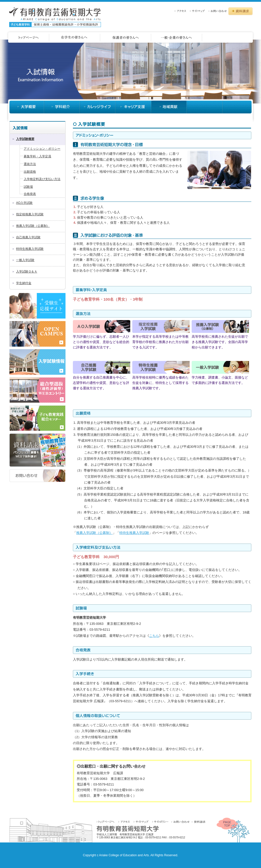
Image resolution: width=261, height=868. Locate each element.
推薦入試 (220, 326)
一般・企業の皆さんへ (228, 38)
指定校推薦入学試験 (30, 214)
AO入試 (102, 326)
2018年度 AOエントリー (37, 390)
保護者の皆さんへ (177, 38)
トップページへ (107, 822)
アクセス (182, 11)
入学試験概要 (25, 139)
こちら (154, 636)
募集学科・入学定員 (37, 156)
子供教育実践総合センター (37, 418)
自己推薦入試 (102, 367)
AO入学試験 (24, 203)
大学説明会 (205, 107)
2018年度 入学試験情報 (37, 362)
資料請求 (240, 11)
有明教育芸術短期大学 (55, 17)
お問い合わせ (218, 11)
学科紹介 (62, 107)
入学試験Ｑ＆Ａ (27, 272)
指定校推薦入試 (161, 326)
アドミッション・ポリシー (42, 149)
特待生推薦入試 (161, 367)
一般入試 (220, 367)
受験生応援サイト (37, 306)
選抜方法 (30, 164)
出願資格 (30, 172)
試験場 (28, 187)
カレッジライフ (98, 107)
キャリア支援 (133, 107)
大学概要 (27, 107)
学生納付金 (24, 283)
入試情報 (169, 107)
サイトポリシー (161, 822)
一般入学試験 (25, 260)
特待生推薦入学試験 (30, 249)
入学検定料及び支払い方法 (42, 179)
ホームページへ (28, 38)
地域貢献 (237, 107)
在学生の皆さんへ (126, 38)
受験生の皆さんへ (75, 38)
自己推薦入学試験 (28, 237)
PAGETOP (233, 830)
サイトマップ (199, 11)
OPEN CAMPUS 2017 (37, 334)
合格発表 (30, 194)
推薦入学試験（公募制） (33, 226)
